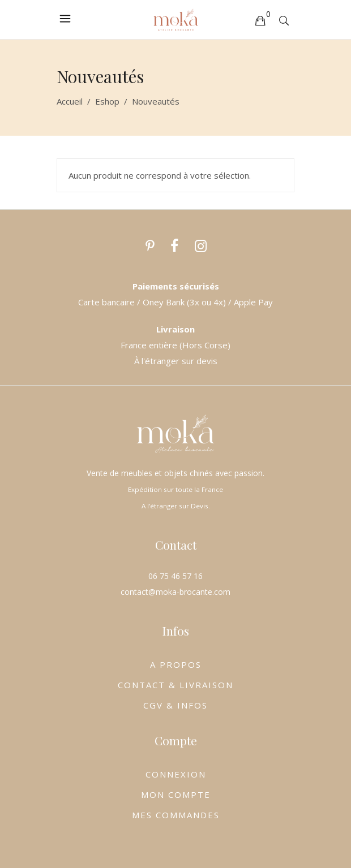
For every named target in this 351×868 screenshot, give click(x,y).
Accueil (70, 101)
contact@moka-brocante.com (175, 592)
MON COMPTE (176, 794)
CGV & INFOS (175, 705)
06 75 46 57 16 (175, 576)
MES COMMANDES (176, 815)
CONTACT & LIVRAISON (175, 685)
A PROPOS (176, 664)
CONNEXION (176, 774)
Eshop (107, 101)
